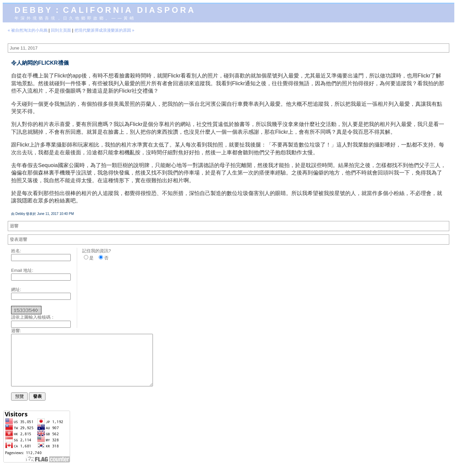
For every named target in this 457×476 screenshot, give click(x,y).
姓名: (16, 251)
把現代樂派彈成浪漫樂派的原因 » (104, 30)
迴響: (16, 331)
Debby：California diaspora (105, 10)
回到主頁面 (61, 30)
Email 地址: (22, 270)
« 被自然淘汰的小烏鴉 (28, 30)
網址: (16, 290)
